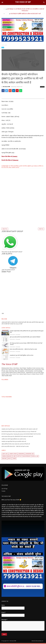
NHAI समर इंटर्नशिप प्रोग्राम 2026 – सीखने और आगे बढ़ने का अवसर (23, 350)
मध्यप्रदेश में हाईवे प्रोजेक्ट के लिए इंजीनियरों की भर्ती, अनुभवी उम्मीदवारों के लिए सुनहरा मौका (27, 333)
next (3, 314)
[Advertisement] (23, 217)
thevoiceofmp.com (39, 642)
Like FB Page (4, 490)
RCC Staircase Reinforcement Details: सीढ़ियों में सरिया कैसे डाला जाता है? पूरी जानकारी (26, 345)
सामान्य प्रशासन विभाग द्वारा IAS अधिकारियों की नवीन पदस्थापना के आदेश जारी (17, 437)
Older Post (41, 230)
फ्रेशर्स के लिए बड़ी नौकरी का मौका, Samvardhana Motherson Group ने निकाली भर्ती (19, 433)
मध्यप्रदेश (14, 460)
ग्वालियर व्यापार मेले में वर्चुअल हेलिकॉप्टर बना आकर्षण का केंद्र (14, 440)
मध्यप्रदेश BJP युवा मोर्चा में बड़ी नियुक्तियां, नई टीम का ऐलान (22, 356)
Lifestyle (19, 457)
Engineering (21, 455)
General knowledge (7, 457)
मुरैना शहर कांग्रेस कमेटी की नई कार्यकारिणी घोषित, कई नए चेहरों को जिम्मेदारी (25, 338)
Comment (42, 87)
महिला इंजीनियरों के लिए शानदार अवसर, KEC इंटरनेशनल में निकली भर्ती (16, 445)
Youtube (3, 492)
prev (2, 314)
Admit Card (5, 455)
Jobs (3, 47)
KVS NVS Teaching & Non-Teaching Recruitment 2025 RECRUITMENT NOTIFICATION (21, 435)
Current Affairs (13, 455)
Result (9, 460)
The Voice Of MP (23, 2)
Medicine (4, 460)
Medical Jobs (35, 457)
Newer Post (5, 230)
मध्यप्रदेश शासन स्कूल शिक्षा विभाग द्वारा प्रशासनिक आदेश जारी (14, 442)
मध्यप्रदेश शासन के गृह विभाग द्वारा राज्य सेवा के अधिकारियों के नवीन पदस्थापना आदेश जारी (19, 430)
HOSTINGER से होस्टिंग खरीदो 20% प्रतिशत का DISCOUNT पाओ (25, 14)
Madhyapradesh (27, 457)
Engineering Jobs (30, 455)
